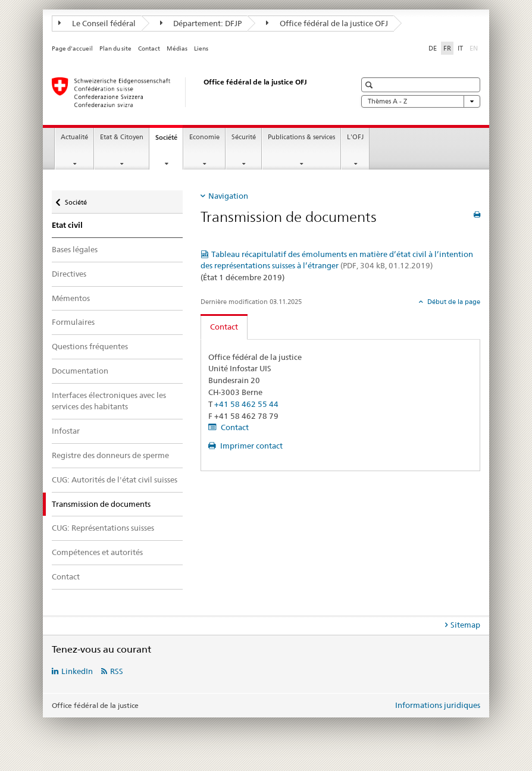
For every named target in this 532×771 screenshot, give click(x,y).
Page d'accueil (72, 48)
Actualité (74, 137)
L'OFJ (355, 137)
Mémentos (71, 298)
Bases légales (75, 249)
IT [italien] (460, 48)
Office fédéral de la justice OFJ (327, 23)
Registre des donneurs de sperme (110, 455)
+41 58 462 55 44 (246, 404)
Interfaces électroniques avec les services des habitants (109, 401)
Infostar (66, 431)
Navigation (228, 196)
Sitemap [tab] (465, 625)
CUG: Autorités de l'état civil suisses (115, 479)
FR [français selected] (447, 48)
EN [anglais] (475, 48)
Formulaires (73, 322)
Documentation (80, 371)
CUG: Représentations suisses (103, 528)
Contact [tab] (224, 327)
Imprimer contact (251, 446)
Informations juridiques (438, 705)
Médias (177, 48)
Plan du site (115, 48)
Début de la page (453, 302)
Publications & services (301, 137)
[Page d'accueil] (192, 92)
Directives (69, 274)
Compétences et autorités (97, 552)
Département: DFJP (201, 23)
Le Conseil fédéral (97, 23)
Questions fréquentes (90, 346)
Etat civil (67, 225)
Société (169, 141)
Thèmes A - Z (421, 101)
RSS (117, 671)
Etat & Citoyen (122, 137)
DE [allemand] (433, 48)
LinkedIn (77, 671)
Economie (204, 137)
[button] (370, 85)
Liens (201, 48)
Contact (149, 48)
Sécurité (244, 137)
